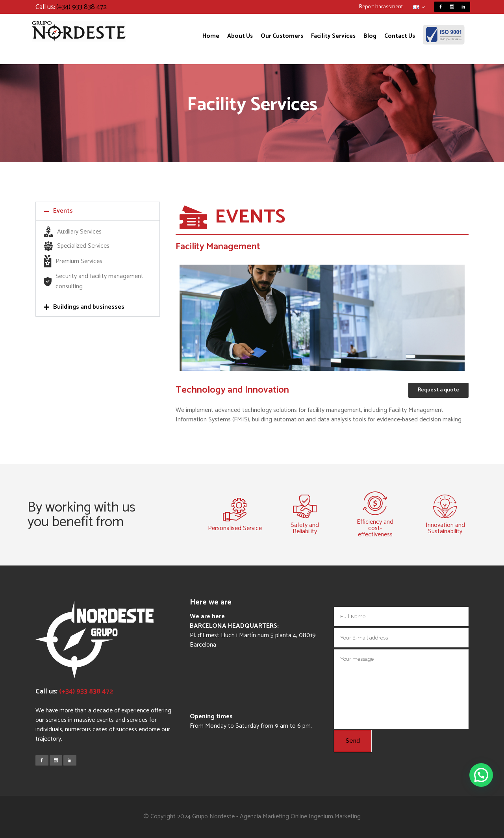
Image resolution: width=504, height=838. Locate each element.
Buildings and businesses (89, 307)
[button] (98, 211)
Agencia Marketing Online (273, 817)
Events (63, 211)
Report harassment (381, 7)
